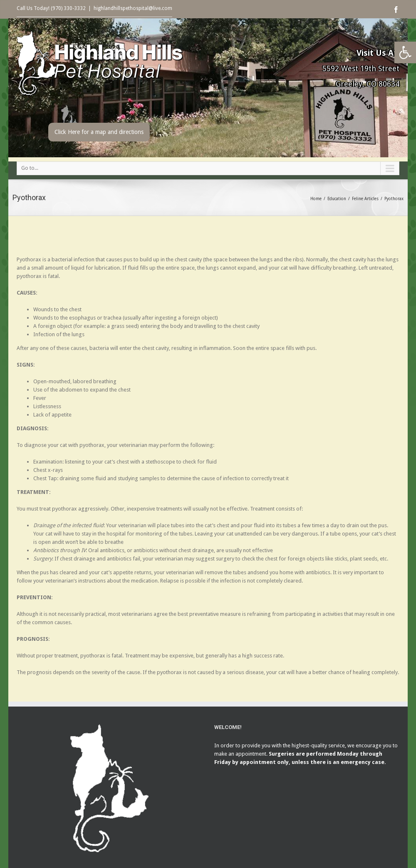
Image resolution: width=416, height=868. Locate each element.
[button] (405, 52)
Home (316, 199)
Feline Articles (365, 199)
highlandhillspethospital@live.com (133, 8)
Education (337, 199)
